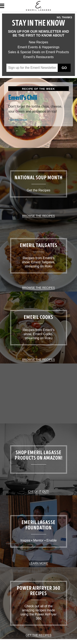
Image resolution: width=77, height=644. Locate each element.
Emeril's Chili (23, 98)
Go (64, 68)
